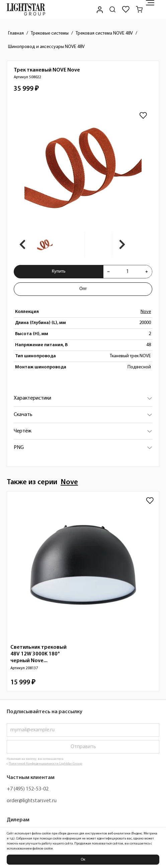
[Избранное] (126, 9)
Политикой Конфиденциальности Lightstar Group (45, 764)
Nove (146, 312)
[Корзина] (139, 9)
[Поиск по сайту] (112, 9)
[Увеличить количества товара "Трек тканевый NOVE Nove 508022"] (147, 272)
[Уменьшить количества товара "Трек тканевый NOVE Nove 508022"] (108, 272)
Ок (83, 860)
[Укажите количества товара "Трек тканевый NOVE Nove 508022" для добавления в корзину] (128, 272)
